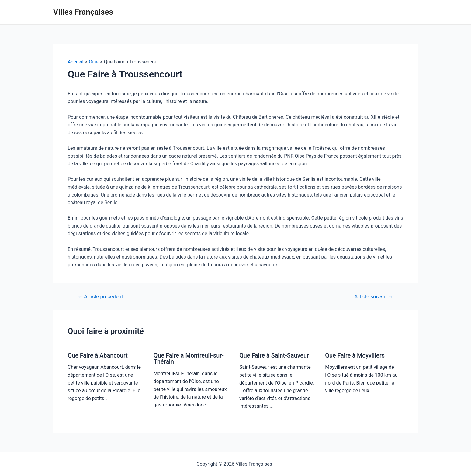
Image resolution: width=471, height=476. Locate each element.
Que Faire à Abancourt (98, 355)
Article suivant (374, 297)
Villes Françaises (83, 12)
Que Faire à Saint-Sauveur (274, 355)
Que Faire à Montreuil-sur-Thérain (189, 358)
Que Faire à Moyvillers (355, 355)
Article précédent (100, 297)
